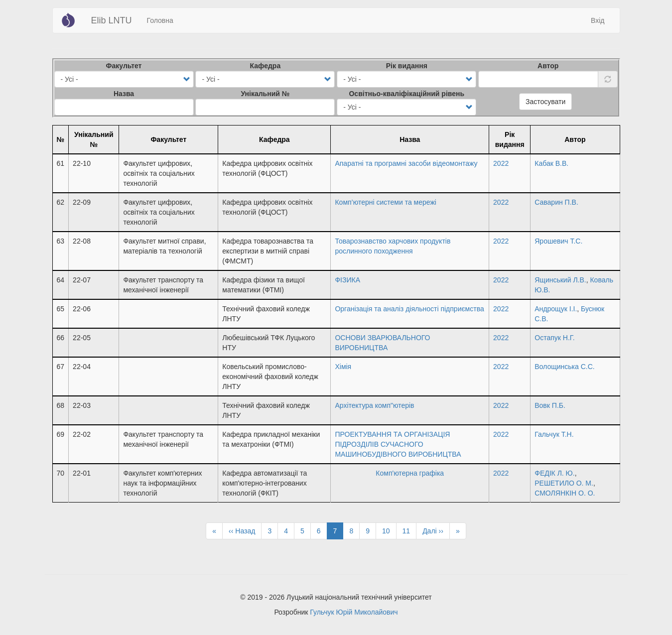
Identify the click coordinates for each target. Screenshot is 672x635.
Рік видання (407, 66)
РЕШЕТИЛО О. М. (564, 483)
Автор (548, 66)
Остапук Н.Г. (554, 338)
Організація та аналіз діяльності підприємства (409, 309)
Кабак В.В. (551, 163)
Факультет (124, 66)
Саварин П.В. (556, 202)
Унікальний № (265, 94)
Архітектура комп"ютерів (374, 405)
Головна (160, 20)
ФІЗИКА (347, 280)
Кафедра (266, 66)
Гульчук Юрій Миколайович (354, 612)
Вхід (598, 20)
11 (410, 530)
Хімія (343, 367)
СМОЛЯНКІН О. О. (565, 493)
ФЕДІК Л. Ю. (554, 473)
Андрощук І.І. (556, 309)
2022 (501, 163)
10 (389, 530)
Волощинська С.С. (564, 367)
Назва (124, 94)
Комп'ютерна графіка (410, 473)
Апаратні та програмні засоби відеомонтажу (406, 163)
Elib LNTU (112, 20)
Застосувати (545, 102)
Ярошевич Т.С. (558, 241)
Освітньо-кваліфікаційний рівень (406, 94)
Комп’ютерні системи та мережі (385, 202)
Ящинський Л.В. (560, 280)
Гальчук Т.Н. (554, 434)
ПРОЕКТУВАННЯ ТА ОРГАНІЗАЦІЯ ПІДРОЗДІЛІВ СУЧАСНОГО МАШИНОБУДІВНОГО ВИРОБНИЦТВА (398, 444)
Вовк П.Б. (550, 405)
